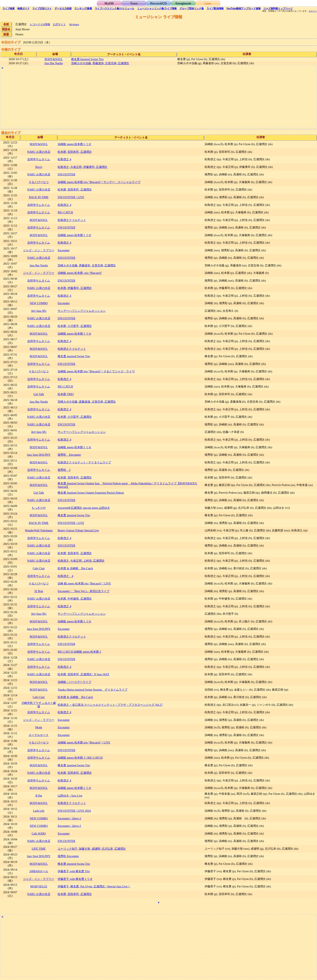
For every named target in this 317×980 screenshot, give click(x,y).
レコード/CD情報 (40, 24)
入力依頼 (63, 8)
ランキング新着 (83, 8)
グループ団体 (192, 8)
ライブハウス (115, 8)
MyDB (109, 4)
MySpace (74, 24)
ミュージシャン (157, 8)
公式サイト (59, 24)
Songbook (183, 4)
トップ (278, 8)
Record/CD (159, 4)
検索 (8, 8)
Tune (134, 4)
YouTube (244, 8)
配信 (215, 8)
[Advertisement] (122, 99)
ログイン (313, 11)
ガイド (23, 8)
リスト (42, 8)
